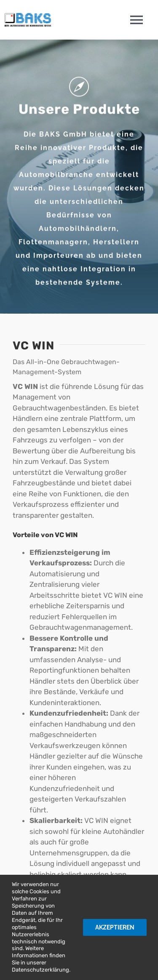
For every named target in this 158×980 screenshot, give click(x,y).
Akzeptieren (115, 927)
